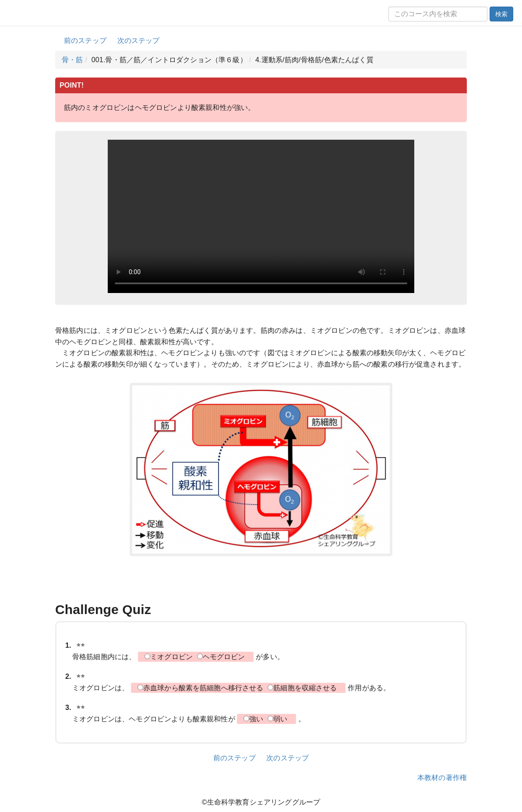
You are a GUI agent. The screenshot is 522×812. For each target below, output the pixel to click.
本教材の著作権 (442, 778)
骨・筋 (72, 60)
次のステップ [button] (139, 41)
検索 (501, 14)
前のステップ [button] (85, 41)
